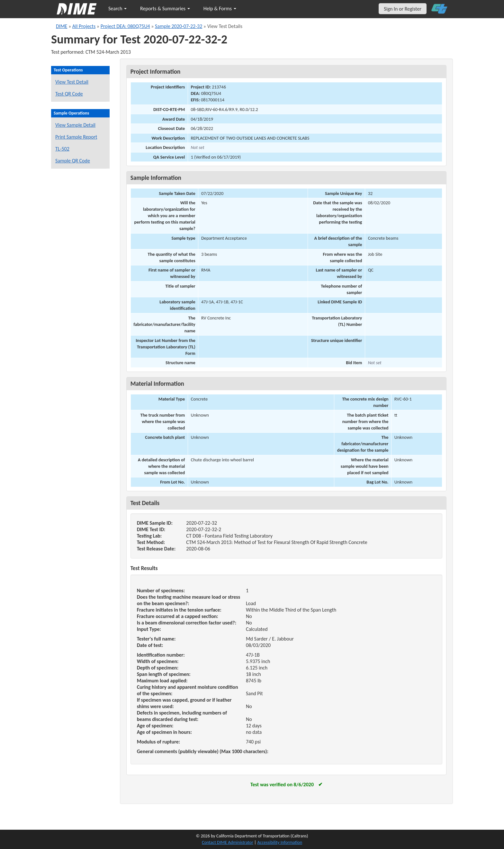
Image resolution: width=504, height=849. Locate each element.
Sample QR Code (73, 161)
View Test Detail (72, 82)
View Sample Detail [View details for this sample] (75, 125)
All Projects (84, 26)
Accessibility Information (280, 842)
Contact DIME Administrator (228, 842)
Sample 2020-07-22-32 (179, 26)
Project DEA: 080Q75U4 (125, 26)
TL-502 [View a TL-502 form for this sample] (62, 149)
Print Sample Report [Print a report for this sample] (76, 137)
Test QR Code (69, 94)
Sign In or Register (403, 9)
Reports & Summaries (165, 9)
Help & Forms (220, 9)
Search (117, 9)
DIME (62, 26)
